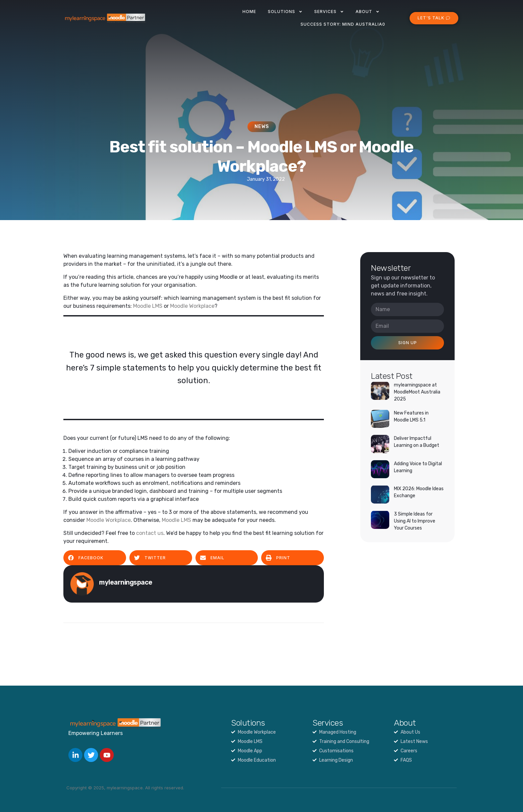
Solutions (285, 12)
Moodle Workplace (192, 306)
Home (249, 12)
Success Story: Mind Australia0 (343, 24)
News (262, 127)
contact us (150, 533)
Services (329, 12)
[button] (95, 558)
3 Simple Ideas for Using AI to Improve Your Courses (415, 521)
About (368, 12)
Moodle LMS (148, 306)
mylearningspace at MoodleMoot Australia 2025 (417, 392)
